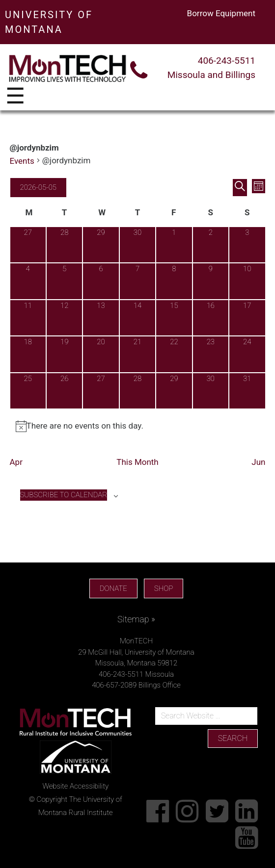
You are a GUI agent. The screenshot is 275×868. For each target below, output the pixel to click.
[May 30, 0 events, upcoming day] (211, 391)
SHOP (164, 588)
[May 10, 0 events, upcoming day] (247, 281)
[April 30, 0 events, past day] (137, 245)
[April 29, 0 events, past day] (101, 245)
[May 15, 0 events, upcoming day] (174, 318)
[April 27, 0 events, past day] (28, 245)
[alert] (138, 426)
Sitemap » (136, 619)
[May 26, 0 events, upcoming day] (64, 391)
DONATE (113, 588)
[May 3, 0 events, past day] (247, 245)
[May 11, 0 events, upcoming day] (28, 318)
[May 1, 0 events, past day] (174, 245)
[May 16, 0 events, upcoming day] (211, 318)
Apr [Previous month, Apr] (16, 462)
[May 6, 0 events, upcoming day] (101, 281)
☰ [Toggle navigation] (15, 97)
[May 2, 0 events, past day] (211, 245)
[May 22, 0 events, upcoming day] (174, 354)
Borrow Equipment (221, 13)
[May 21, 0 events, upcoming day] (137, 354)
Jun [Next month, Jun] (258, 462)
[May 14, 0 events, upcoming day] (137, 318)
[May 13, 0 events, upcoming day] (101, 318)
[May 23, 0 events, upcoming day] (211, 354)
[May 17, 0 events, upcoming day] (247, 318)
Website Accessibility (75, 786)
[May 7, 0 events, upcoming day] (137, 281)
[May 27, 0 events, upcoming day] (101, 391)
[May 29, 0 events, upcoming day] (174, 391)
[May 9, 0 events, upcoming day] (211, 281)
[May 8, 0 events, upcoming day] (174, 281)
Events (22, 161)
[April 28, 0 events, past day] (64, 245)
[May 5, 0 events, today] (64, 281)
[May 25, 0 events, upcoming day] (28, 391)
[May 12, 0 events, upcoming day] (64, 318)
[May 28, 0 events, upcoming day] (137, 391)
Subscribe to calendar (64, 495)
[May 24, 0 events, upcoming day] (247, 354)
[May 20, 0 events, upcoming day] (101, 354)
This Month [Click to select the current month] (137, 462)
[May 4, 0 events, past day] (28, 281)
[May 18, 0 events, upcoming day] (28, 354)
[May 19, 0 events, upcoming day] (64, 354)
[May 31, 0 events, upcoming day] (247, 391)
